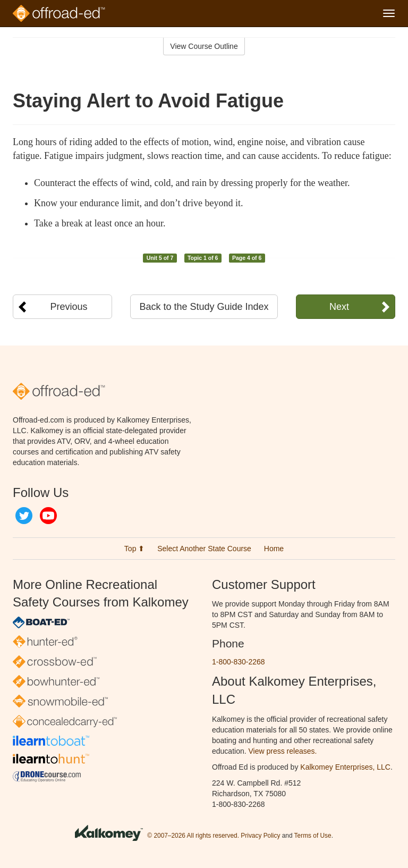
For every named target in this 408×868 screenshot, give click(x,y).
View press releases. (283, 751)
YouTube (48, 516)
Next (339, 307)
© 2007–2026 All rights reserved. (193, 836)
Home (274, 549)
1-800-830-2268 (239, 662)
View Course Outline (204, 46)
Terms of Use (313, 836)
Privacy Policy (260, 836)
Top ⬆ (134, 549)
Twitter (24, 516)
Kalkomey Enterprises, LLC (345, 767)
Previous (69, 307)
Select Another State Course (204, 549)
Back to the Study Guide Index (204, 307)
